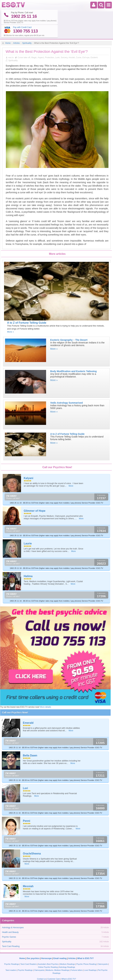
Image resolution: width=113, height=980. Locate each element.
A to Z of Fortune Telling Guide (27, 310)
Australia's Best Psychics (48, 951)
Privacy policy (83, 975)
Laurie (28, 531)
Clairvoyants (103, 951)
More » (10, 319)
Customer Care (54, 966)
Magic (34, 45)
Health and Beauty (10, 919)
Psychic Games (9, 924)
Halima (28, 563)
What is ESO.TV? (86, 945)
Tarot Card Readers (29, 951)
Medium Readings (68, 951)
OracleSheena (32, 841)
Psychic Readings (12, 951)
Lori (25, 775)
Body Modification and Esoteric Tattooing (73, 358)
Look (57, 45)
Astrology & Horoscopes (13, 915)
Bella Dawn (30, 743)
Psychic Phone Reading (86, 951)
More (71, 473)
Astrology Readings (67, 954)
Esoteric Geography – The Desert (69, 327)
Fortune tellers (77, 957)
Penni (27, 808)
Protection (49, 45)
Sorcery (64, 45)
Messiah (28, 873)
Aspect (41, 45)
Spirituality (27, 30)
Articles (16, 30)
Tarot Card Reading (11, 934)
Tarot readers (11, 957)
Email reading (60, 945)
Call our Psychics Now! (15, 700)
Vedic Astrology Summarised (67, 390)
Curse (79, 45)
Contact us (41, 966)
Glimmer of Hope (35, 498)
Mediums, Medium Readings (57, 957)
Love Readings (90, 957)
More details (45, 694)
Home (8, 30)
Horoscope (46, 945)
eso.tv (11, 45)
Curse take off (24, 45)
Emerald (28, 710)
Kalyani (29, 465)
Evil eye (86, 45)
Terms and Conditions (59, 975)
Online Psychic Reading (48, 954)
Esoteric (94, 45)
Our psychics (33, 945)
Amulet (72, 45)
